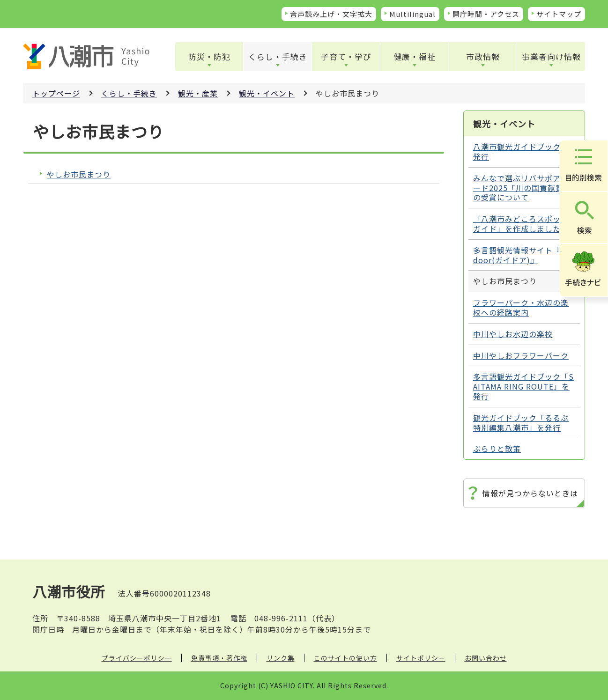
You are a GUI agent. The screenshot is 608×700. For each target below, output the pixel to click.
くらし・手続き (278, 56)
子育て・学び (346, 56)
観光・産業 (198, 93)
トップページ (56, 93)
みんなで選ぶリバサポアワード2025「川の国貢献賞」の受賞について (522, 188)
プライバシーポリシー (137, 658)
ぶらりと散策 (497, 449)
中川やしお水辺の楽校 (513, 334)
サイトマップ (559, 14)
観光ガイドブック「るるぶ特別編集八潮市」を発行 (521, 423)
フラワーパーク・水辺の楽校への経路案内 (521, 307)
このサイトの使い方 (345, 658)
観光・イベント (267, 93)
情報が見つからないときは (530, 493)
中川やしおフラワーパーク (521, 355)
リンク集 (281, 658)
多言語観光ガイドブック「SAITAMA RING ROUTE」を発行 (523, 386)
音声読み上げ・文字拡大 (331, 14)
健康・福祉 (415, 56)
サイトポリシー (421, 658)
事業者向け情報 (551, 56)
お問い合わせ (486, 658)
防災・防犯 (209, 56)
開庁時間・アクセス (486, 14)
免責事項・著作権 (219, 658)
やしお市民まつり (79, 174)
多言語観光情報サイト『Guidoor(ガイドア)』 (524, 255)
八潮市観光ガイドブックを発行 (521, 151)
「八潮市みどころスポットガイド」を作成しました (521, 224)
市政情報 (483, 56)
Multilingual (412, 14)
